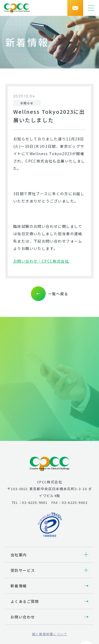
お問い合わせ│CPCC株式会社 (41, 261)
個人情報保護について (50, 634)
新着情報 (19, 586)
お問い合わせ (23, 617)
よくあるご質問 (25, 601)
